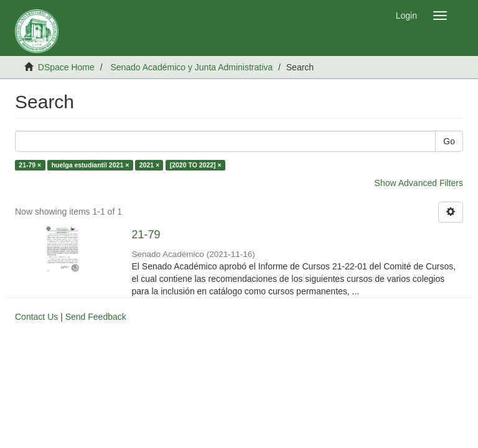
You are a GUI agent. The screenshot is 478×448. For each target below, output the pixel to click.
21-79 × (30, 165)
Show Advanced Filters (419, 183)
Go (449, 141)
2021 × (149, 165)
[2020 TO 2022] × (196, 165)
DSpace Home (66, 67)
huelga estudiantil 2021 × (91, 165)
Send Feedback (96, 317)
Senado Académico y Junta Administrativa (191, 67)
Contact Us (36, 317)
